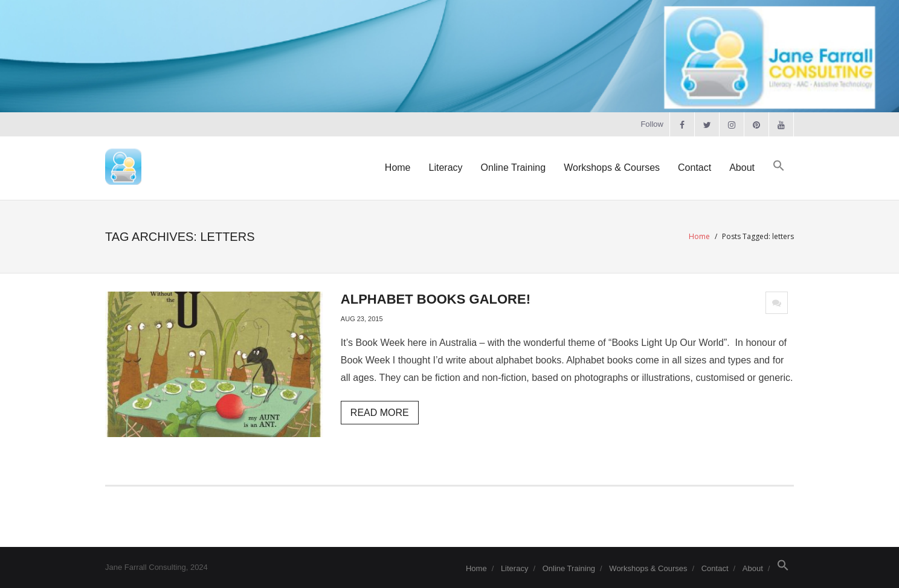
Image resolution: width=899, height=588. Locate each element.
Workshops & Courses (648, 568)
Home (699, 236)
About (753, 568)
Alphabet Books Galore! (436, 299)
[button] (779, 166)
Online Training (569, 568)
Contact (715, 568)
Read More (380, 413)
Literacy (515, 568)
